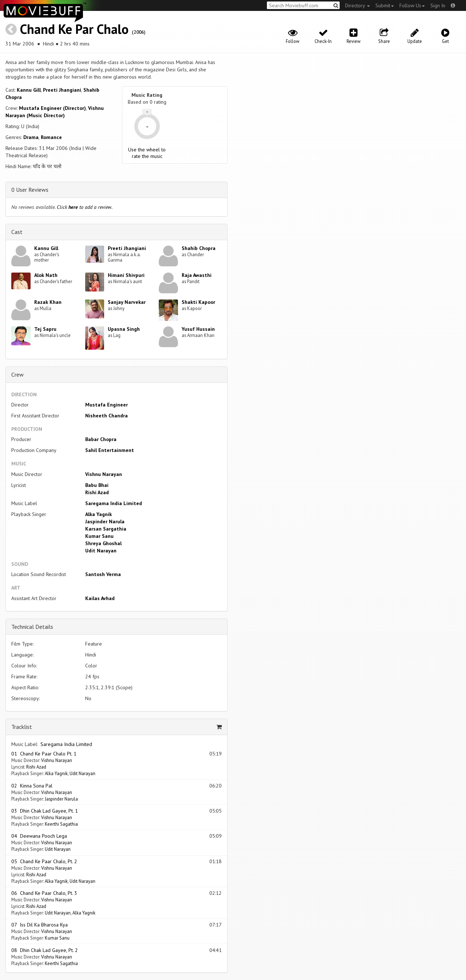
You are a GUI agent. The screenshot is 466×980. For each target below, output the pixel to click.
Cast (17, 232)
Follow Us (412, 5)
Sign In (438, 5)
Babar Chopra (101, 439)
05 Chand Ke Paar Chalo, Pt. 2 (44, 861)
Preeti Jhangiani (62, 90)
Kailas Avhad (100, 598)
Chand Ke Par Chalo (74, 29)
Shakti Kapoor (198, 302)
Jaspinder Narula (105, 521)
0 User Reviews (30, 190)
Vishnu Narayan (104, 474)
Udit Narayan (101, 551)
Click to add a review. (85, 207)
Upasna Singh (124, 329)
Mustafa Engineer (106, 405)
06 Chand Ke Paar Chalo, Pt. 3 (44, 893)
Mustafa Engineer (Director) (52, 108)
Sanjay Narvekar (127, 302)
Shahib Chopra (199, 248)
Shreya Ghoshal (103, 543)
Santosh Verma (103, 574)
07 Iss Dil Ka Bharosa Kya (40, 925)
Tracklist (22, 727)
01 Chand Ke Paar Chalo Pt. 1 (44, 754)
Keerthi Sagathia (61, 824)
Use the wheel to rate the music (147, 153)
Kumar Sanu (99, 536)
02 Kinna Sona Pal (32, 786)
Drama (31, 137)
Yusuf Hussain (198, 329)
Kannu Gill (29, 90)
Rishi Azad (97, 492)
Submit (385, 5)
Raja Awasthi (197, 275)
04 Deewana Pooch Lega (39, 836)
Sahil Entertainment (110, 450)
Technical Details (32, 627)
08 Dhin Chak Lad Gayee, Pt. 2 (45, 950)
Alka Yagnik (98, 514)
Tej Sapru (45, 329)
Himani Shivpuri (126, 275)
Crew (17, 374)
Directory (358, 5)
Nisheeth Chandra (106, 416)
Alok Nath (46, 275)
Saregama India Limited (114, 503)
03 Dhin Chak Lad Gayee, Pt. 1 (45, 811)
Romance (51, 137)
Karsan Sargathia (106, 529)
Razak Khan (48, 302)
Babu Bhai (97, 485)
